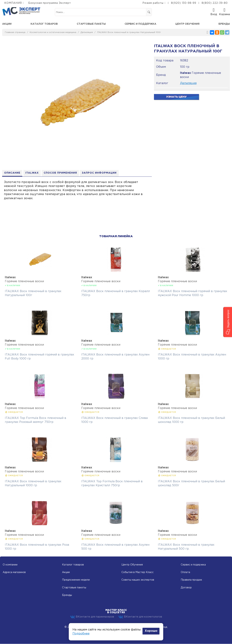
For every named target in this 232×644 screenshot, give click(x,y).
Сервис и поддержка (140, 24)
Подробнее (81, 634)
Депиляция (87, 32)
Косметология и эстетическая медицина (53, 32)
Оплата (185, 573)
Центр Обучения (132, 565)
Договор (186, 588)
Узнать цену (176, 97)
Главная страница (15, 32)
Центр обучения (187, 24)
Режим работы (153, 3)
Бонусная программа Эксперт (50, 3)
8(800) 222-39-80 (215, 3)
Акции (7, 24)
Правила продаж (191, 580)
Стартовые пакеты (91, 24)
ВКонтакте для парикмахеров (92, 617)
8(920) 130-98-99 (184, 3)
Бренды (224, 24)
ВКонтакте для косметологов (140, 617)
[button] (228, 322)
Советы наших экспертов (138, 580)
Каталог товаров (44, 24)
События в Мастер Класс (137, 573)
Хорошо (151, 631)
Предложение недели (76, 580)
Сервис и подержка (193, 565)
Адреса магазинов (14, 573)
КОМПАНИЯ (13, 3)
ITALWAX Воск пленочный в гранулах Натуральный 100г (129, 32)
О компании (10, 565)
